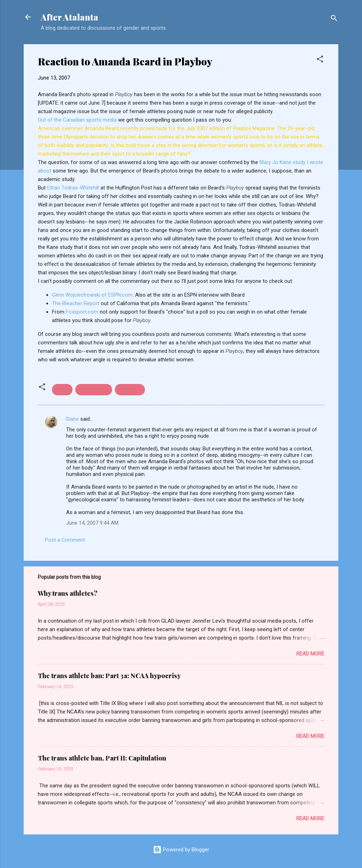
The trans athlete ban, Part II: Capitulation (102, 758)
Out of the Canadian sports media (78, 120)
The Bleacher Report (76, 303)
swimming (130, 390)
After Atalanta (69, 17)
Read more (310, 654)
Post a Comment (65, 540)
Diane (72, 419)
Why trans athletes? (68, 593)
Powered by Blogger (181, 850)
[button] (320, 60)
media (62, 390)
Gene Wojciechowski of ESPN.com (92, 295)
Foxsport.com (83, 312)
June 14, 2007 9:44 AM (92, 523)
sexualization (94, 390)
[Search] (334, 19)
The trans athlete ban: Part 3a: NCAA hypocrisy (109, 676)
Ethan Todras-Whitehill (74, 188)
